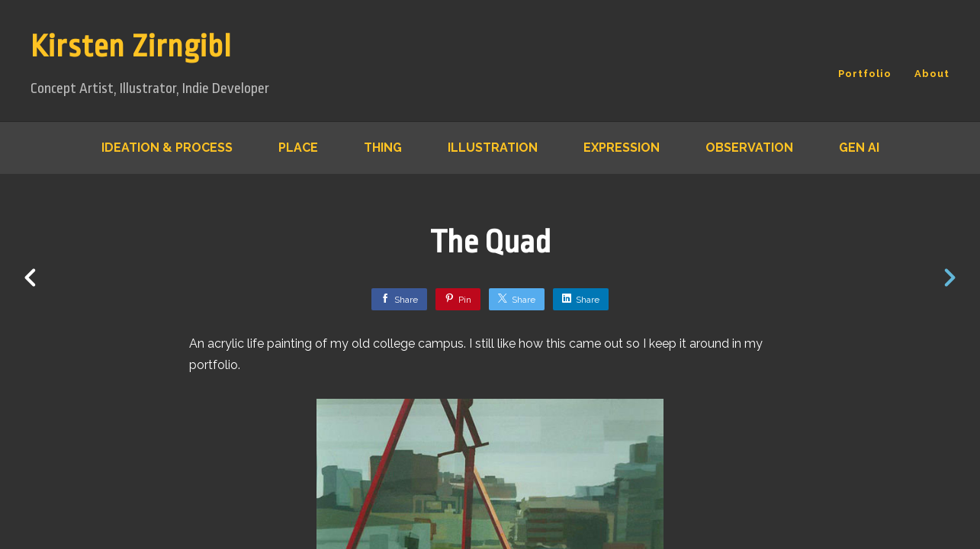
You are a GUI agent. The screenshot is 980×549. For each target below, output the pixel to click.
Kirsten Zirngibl (131, 47)
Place (298, 148)
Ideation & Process (167, 148)
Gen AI (859, 148)
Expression (622, 148)
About (932, 74)
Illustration (493, 148)
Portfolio (865, 74)
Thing (383, 148)
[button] (917, 437)
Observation (749, 148)
